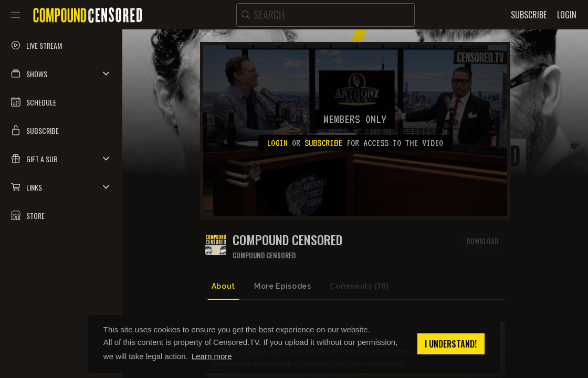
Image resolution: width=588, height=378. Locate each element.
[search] (325, 15)
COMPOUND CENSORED (287, 240)
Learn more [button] (212, 356)
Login (277, 143)
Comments (359, 286)
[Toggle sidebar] (15, 15)
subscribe (323, 143)
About (223, 286)
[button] (61, 73)
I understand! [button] (451, 344)
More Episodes (282, 286)
